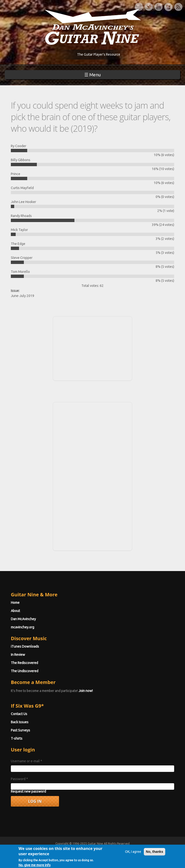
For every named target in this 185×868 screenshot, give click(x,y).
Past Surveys (20, 730)
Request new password (28, 791)
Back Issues (20, 722)
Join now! (86, 691)
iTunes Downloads (25, 646)
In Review (18, 655)
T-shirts (17, 738)
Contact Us (19, 714)
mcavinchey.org (23, 627)
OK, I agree (133, 857)
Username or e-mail (26, 761)
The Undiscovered (25, 671)
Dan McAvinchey (23, 619)
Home (15, 603)
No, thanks (155, 857)
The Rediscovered (24, 663)
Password (19, 779)
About (15, 611)
